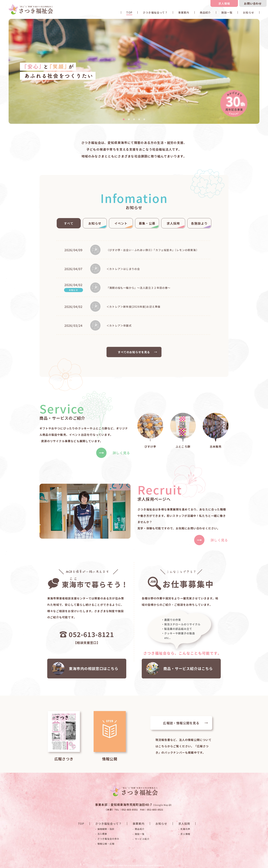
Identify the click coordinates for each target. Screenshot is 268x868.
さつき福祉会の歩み (108, 839)
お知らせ (249, 12)
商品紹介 (205, 12)
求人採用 (184, 824)
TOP (129, 12)
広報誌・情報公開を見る (185, 723)
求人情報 (224, 3)
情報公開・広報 (106, 844)
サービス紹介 (142, 839)
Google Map (163, 805)
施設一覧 (227, 12)
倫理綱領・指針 (106, 829)
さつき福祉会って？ (155, 12)
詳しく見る (113, 453)
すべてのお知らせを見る (137, 352)
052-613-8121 (87, 634)
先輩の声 (185, 829)
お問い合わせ (253, 3)
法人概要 (102, 834)
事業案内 (184, 12)
